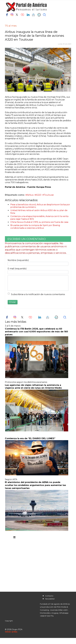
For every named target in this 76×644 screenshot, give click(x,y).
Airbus (30, 195)
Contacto (49, 596)
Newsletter (50, 599)
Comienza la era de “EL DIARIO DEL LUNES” (30, 438)
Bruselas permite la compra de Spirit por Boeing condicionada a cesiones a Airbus (35, 227)
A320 (39, 195)
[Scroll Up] (11, 632)
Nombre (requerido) (18, 260)
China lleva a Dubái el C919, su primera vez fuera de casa (39, 222)
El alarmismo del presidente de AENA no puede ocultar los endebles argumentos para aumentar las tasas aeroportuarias (35, 485)
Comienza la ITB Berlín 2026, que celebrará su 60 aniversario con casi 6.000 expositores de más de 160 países (36, 332)
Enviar (13, 302)
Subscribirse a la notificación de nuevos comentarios (38, 294)
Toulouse (49, 195)
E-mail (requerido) (17, 269)
